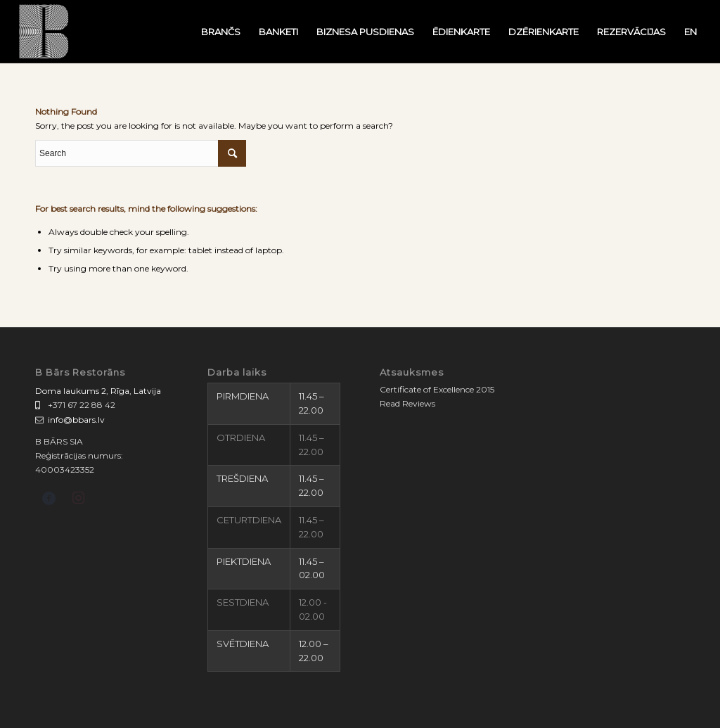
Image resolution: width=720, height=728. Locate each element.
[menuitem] (221, 32)
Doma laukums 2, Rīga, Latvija (98, 391)
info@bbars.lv (76, 420)
